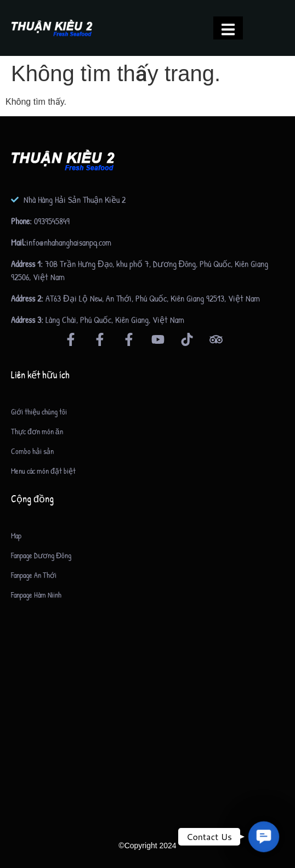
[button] (263, 836)
